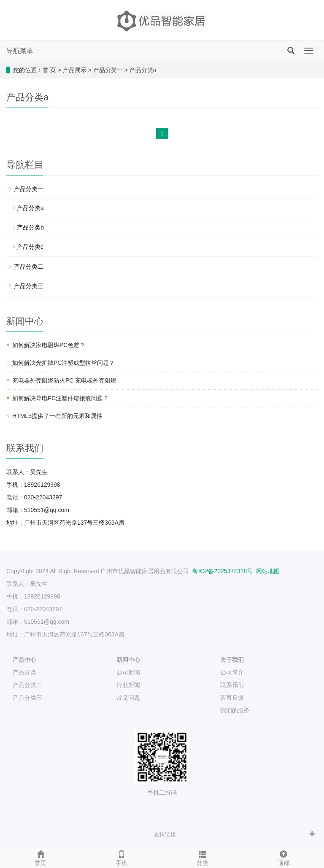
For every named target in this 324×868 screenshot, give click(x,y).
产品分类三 (29, 286)
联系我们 (232, 685)
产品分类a (143, 70)
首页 (40, 857)
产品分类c (30, 247)
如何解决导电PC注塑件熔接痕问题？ (61, 398)
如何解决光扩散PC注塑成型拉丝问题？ (63, 363)
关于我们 (232, 660)
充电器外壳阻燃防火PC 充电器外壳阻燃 (64, 380)
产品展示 (75, 70)
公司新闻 (128, 672)
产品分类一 (108, 70)
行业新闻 (128, 685)
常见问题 (128, 698)
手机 (121, 857)
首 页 (49, 70)
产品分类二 (29, 267)
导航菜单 (20, 51)
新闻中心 (128, 660)
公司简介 (232, 672)
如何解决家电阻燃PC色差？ (49, 345)
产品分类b (30, 227)
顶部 (283, 857)
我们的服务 (235, 710)
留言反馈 (232, 698)
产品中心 (24, 660)
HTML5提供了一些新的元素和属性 (57, 416)
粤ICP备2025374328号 (222, 571)
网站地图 (268, 571)
